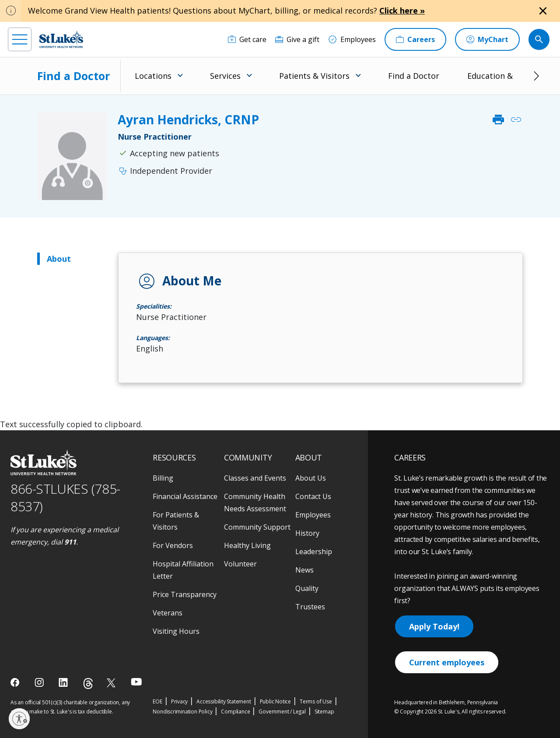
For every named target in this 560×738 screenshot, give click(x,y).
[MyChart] (487, 39)
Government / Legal (282, 712)
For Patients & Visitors (176, 521)
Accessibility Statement (224, 701)
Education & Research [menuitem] (508, 76)
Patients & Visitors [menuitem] (314, 76)
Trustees (310, 607)
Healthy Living (247, 545)
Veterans (168, 613)
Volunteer (240, 564)
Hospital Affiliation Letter (183, 570)
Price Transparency (185, 594)
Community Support (257, 527)
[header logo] (61, 39)
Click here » (402, 11)
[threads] (88, 684)
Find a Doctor (73, 76)
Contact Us (313, 496)
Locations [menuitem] (153, 76)
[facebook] (16, 682)
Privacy (180, 701)
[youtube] (136, 682)
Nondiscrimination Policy (182, 712)
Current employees (447, 662)
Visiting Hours (176, 631)
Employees (313, 515)
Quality (307, 588)
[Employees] (352, 39)
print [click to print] (498, 119)
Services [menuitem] (225, 76)
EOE (157, 701)
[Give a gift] (297, 39)
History (307, 533)
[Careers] (415, 39)
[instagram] (40, 682)
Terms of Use (316, 701)
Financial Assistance (185, 496)
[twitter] (112, 683)
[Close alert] (543, 11)
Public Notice (275, 701)
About (59, 259)
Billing (163, 478)
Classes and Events (255, 478)
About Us (311, 478)
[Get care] (247, 39)
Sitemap (324, 712)
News (304, 570)
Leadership (314, 552)
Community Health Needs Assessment (255, 503)
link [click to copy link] (516, 119)
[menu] (20, 39)
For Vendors (173, 545)
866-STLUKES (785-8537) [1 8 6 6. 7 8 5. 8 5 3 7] (65, 498)
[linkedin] (64, 682)
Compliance (235, 712)
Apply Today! (434, 626)
